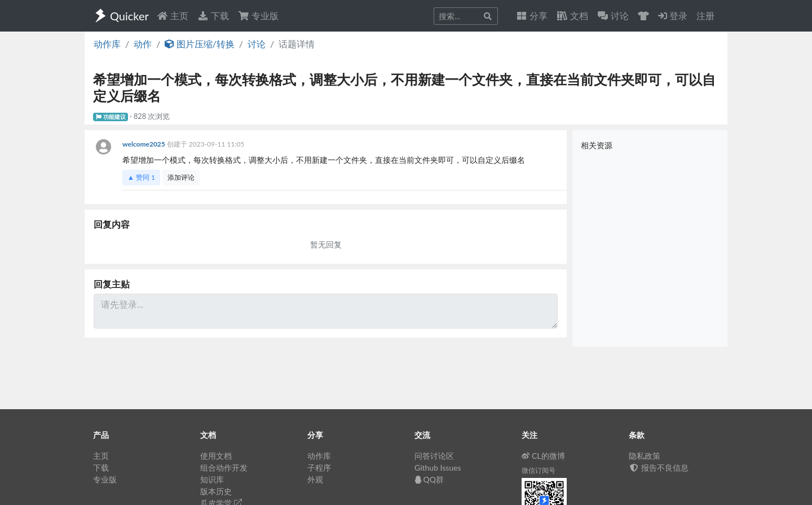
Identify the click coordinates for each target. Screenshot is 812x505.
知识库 (212, 479)
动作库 (107, 44)
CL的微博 (543, 456)
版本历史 (216, 491)
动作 (143, 44)
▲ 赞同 (141, 177)
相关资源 (597, 145)
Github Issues (438, 468)
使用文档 (216, 456)
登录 (673, 15)
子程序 (319, 468)
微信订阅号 (539, 470)
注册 (705, 15)
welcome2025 (145, 144)
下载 (213, 15)
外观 (315, 479)
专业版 (258, 15)
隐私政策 (645, 456)
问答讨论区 (434, 456)
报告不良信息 (659, 468)
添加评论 (181, 177)
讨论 (257, 44)
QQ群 (429, 479)
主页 (173, 15)
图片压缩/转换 (199, 44)
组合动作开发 (224, 468)
